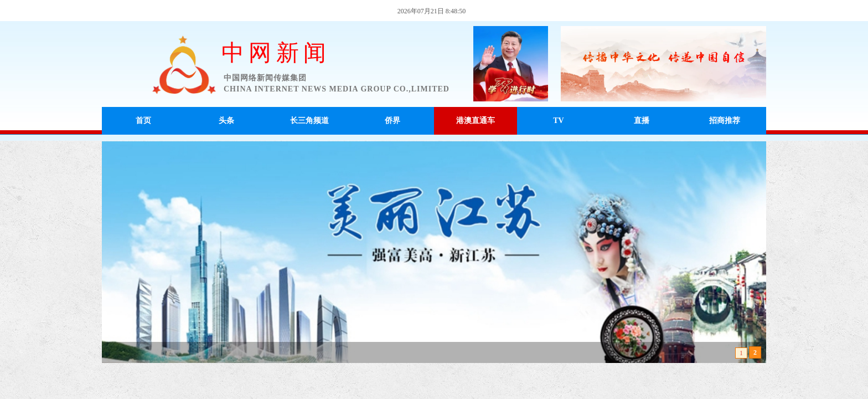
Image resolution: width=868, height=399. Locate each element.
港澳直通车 (476, 121)
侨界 (392, 121)
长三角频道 (309, 121)
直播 (642, 121)
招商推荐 (725, 121)
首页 (143, 121)
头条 (226, 121)
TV (558, 121)
